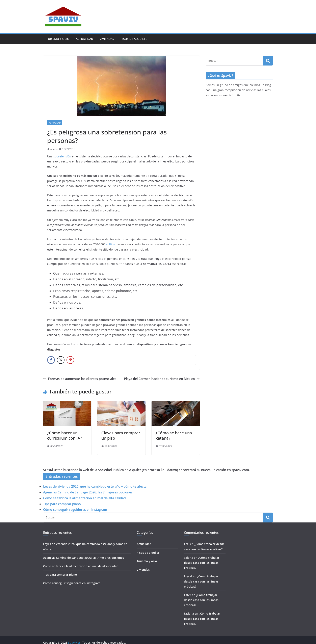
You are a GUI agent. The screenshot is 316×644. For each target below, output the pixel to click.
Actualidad (84, 39)
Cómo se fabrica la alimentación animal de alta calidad (84, 498)
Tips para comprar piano (62, 504)
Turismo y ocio (58, 39)
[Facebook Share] (51, 360)
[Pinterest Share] (70, 360)
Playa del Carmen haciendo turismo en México (162, 379)
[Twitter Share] (61, 360)
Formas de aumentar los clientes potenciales (80, 379)
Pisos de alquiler (134, 39)
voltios (111, 244)
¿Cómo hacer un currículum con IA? (65, 435)
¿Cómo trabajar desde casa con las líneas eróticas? (202, 563)
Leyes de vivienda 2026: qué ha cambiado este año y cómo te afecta (95, 486)
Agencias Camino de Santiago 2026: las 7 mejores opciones (88, 492)
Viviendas (107, 39)
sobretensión (62, 156)
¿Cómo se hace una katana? (174, 435)
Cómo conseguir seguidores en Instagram (75, 510)
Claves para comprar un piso (121, 435)
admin (54, 149)
